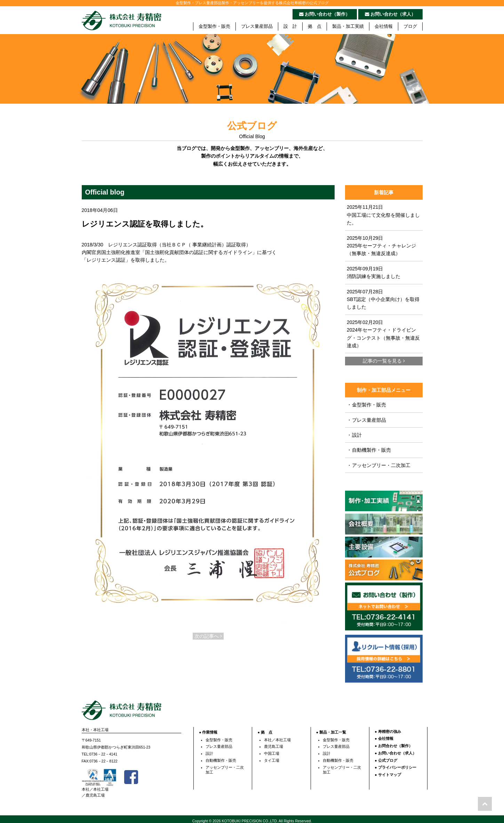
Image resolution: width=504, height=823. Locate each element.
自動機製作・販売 (369, 450)
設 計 (290, 26)
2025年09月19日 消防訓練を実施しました (374, 272)
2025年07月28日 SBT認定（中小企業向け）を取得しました (383, 299)
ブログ (410, 26)
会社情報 (384, 26)
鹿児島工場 (274, 743)
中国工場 (272, 750)
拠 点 (315, 26)
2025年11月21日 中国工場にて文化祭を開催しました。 (383, 215)
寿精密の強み (390, 728)
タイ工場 (272, 757)
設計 (354, 435)
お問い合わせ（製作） (325, 14)
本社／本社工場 (277, 737)
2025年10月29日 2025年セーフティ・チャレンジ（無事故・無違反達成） (381, 246)
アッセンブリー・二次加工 (379, 465)
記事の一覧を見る (384, 361)
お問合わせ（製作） (395, 743)
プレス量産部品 (257, 26)
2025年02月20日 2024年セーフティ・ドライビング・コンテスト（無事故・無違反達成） (383, 334)
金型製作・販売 (214, 26)
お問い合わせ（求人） (390, 14)
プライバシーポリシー (397, 764)
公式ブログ (388, 757)
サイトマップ (390, 771)
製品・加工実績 (348, 26)
